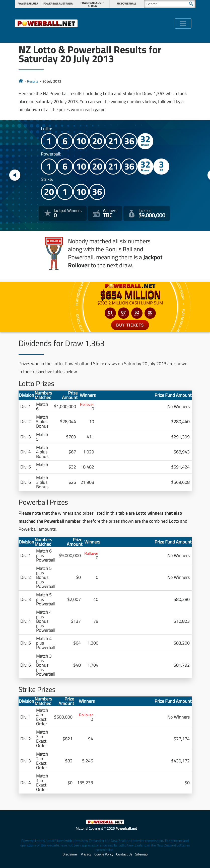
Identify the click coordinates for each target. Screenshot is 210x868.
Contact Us (124, 854)
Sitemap (141, 854)
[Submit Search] (191, 4)
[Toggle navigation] (183, 23)
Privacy (86, 854)
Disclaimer (70, 854)
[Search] (170, 4)
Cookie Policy (104, 854)
